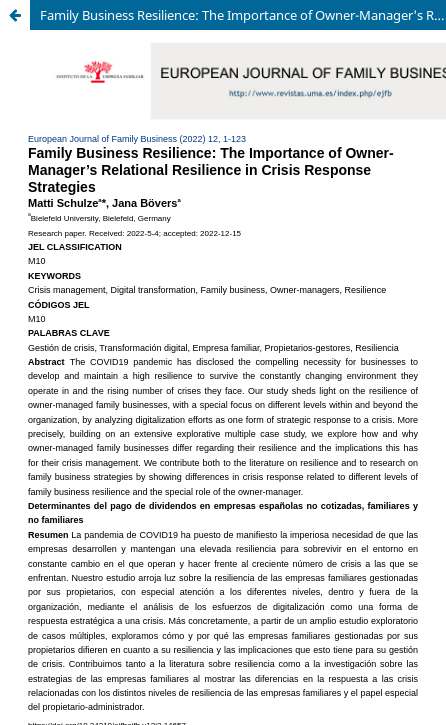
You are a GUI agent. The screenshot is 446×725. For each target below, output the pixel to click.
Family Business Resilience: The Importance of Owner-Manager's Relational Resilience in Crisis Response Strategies (243, 15)
